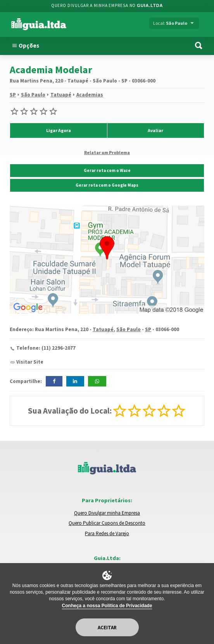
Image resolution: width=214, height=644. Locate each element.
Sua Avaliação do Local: (70, 411)
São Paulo (33, 95)
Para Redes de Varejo (107, 533)
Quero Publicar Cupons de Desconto (107, 523)
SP (13, 95)
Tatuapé (61, 95)
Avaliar (155, 130)
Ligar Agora (59, 130)
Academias (90, 95)
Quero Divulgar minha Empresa (107, 513)
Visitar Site (30, 362)
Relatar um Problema (107, 152)
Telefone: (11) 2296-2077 (46, 348)
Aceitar (107, 628)
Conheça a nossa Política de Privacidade (107, 606)
